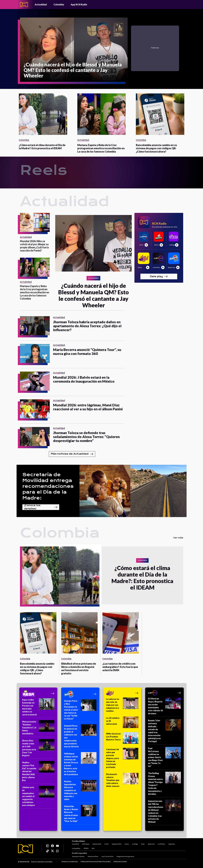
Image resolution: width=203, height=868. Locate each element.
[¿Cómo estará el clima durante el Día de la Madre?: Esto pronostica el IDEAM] (43, 114)
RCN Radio (86, 844)
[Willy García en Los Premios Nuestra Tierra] (122, 739)
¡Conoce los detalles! (41, 507)
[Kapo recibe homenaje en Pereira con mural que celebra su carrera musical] (38, 708)
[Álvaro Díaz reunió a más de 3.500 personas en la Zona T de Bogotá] (38, 749)
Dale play (159, 276)
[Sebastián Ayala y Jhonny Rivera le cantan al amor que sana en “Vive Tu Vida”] (80, 815)
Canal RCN (75, 844)
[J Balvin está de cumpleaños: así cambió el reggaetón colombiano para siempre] (38, 797)
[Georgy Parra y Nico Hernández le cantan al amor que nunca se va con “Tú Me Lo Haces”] (80, 711)
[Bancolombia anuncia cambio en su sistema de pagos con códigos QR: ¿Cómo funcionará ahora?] (160, 114)
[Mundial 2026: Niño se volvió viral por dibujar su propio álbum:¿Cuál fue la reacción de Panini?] (35, 222)
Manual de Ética (93, 857)
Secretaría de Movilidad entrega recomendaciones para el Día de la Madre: (48, 486)
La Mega (135, 844)
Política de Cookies (120, 862)
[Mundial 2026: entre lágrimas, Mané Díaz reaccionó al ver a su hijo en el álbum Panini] (35, 409)
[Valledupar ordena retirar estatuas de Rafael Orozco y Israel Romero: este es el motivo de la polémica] (80, 765)
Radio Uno (151, 844)
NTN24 (86, 848)
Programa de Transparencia (125, 857)
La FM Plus (161, 844)
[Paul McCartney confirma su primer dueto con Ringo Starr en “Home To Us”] (164, 758)
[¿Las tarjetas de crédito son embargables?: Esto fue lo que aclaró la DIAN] (121, 633)
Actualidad (41, 4)
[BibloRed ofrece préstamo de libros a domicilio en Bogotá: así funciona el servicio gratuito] (79, 633)
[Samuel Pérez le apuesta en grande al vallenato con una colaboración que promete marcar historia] (80, 737)
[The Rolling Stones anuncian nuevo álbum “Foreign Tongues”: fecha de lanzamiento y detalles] (164, 785)
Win (93, 848)
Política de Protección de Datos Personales (96, 862)
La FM (106, 844)
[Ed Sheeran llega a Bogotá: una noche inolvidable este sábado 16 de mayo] (164, 707)
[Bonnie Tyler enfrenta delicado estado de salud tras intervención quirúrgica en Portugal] (164, 732)
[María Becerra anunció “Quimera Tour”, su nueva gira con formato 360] (35, 353)
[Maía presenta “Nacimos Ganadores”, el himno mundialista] (38, 728)
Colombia (59, 4)
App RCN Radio (79, 4)
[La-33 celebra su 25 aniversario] (122, 723)
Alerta (127, 844)
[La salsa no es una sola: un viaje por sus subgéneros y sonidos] (122, 706)
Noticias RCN (97, 844)
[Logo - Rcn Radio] (24, 4)
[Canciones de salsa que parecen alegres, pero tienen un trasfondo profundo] (122, 759)
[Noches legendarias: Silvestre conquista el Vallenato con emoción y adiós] (80, 791)
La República (76, 848)
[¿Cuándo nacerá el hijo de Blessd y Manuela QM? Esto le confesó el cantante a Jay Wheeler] (74, 50)
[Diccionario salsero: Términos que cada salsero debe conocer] (122, 781)
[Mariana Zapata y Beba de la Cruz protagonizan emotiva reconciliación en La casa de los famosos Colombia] (101, 114)
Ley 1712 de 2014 (107, 857)
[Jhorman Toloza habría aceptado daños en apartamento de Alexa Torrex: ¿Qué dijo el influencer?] (35, 326)
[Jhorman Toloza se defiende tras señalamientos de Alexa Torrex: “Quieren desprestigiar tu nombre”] (35, 437)
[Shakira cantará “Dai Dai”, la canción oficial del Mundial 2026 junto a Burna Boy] (38, 772)
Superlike (171, 844)
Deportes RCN (116, 844)
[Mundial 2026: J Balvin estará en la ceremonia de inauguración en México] (35, 381)
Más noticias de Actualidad (72, 454)
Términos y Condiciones (70, 862)
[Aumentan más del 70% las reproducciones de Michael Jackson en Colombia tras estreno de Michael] (164, 812)
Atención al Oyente (78, 857)
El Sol (143, 844)
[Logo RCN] (25, 849)
